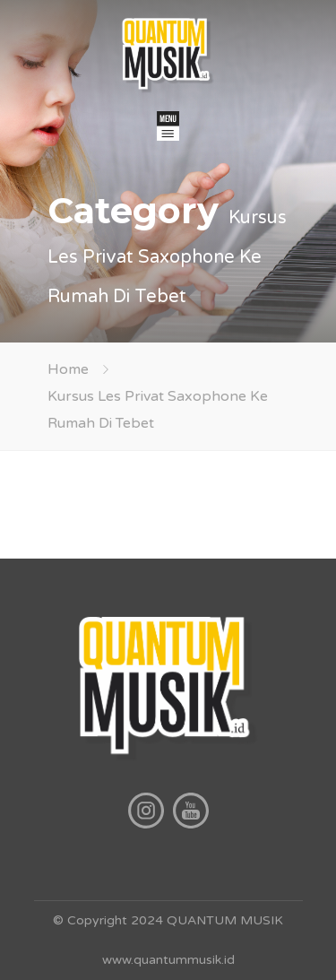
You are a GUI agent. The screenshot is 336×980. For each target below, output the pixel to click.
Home (68, 369)
